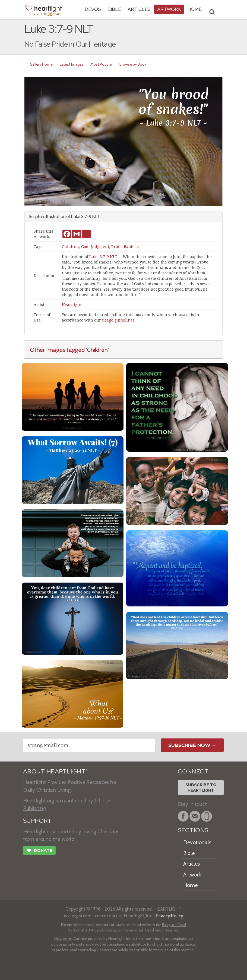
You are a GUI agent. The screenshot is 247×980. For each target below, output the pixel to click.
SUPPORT (37, 821)
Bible (114, 9)
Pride (116, 247)
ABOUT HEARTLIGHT (55, 771)
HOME (195, 9)
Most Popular (101, 64)
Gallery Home (41, 64)
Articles (139, 9)
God (85, 247)
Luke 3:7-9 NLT (103, 257)
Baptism (131, 247)
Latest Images (72, 64)
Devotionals (197, 842)
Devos (93, 9)
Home (190, 885)
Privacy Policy (170, 916)
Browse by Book (133, 64)
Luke (76, 216)
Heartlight (72, 305)
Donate (39, 851)
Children (70, 247)
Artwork (169, 9)
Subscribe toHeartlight (201, 788)
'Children (97, 350)
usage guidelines (118, 320)
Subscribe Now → (192, 745)
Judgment (100, 247)
